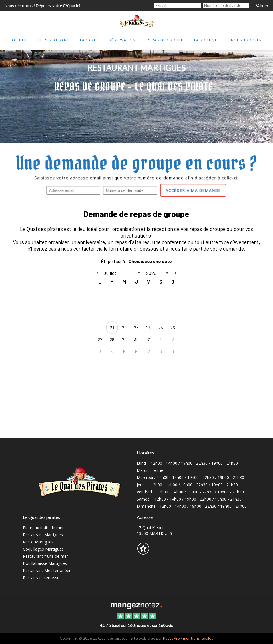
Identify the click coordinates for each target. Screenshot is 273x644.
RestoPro (171, 638)
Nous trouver (246, 40)
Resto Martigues (38, 542)
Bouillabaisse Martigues (45, 563)
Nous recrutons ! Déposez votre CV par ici (42, 6)
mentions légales (198, 638)
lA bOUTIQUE (207, 40)
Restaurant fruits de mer (45, 556)
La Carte (89, 40)
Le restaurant (54, 40)
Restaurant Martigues (43, 535)
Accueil (19, 40)
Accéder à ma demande (193, 190)
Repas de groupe (165, 40)
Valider (262, 6)
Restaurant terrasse (41, 578)
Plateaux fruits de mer (43, 528)
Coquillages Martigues (43, 549)
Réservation (122, 40)
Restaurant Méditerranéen (47, 570)
